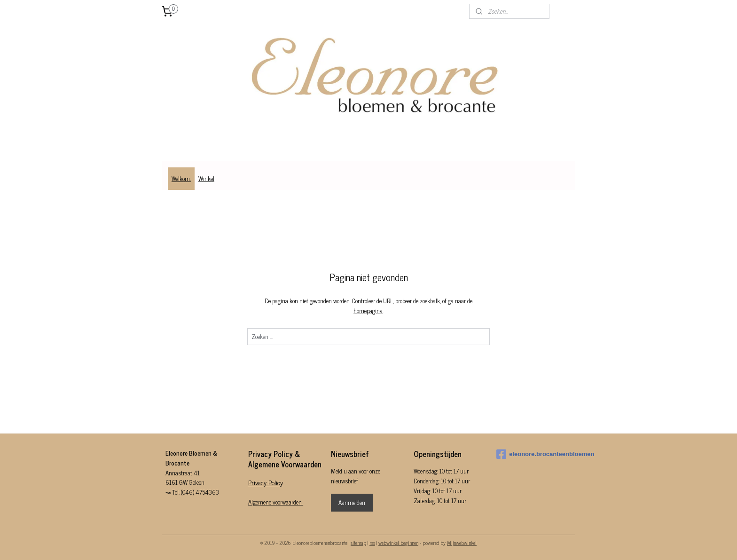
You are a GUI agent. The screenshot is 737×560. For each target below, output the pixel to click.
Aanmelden (352, 502)
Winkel (206, 178)
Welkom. (181, 178)
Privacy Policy (266, 482)
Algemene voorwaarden (276, 502)
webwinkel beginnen (398, 543)
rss (372, 543)
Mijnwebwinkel (462, 543)
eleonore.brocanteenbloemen (534, 454)
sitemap (358, 543)
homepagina (368, 311)
